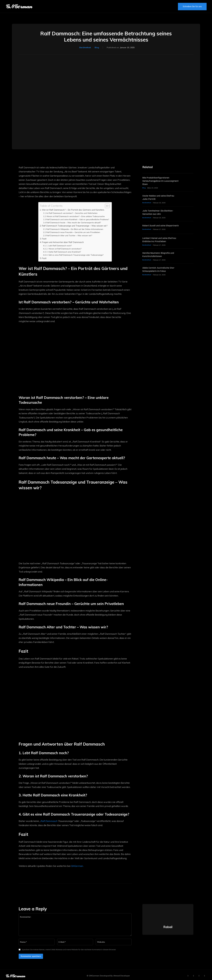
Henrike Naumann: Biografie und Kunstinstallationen (160, 258)
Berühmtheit (85, 48)
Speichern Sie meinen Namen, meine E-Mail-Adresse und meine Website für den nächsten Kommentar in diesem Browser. (69, 946)
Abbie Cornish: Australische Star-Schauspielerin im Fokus (160, 273)
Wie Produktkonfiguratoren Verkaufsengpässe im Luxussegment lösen (157, 181)
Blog (97, 48)
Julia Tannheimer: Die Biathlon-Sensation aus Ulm (159, 213)
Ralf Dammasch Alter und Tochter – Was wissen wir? (69, 235)
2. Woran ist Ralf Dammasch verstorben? (64, 249)
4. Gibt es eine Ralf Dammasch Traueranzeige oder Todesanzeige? (75, 255)
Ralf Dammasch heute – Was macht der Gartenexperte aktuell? (74, 223)
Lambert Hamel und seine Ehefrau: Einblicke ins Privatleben (160, 243)
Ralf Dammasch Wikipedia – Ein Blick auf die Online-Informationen (75, 229)
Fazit (44, 239)
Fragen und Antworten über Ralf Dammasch (63, 242)
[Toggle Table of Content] (106, 206)
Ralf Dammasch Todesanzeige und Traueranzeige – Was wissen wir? (75, 226)
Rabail (168, 923)
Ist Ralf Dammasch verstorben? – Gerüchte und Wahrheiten (72, 213)
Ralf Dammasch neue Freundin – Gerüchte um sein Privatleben (73, 232)
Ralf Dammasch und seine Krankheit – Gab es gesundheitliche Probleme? (78, 219)
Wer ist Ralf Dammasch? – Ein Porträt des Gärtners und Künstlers (73, 210)
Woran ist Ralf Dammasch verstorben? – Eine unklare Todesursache (76, 216)
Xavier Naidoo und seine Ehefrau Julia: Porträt (160, 198)
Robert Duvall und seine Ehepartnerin (155, 228)
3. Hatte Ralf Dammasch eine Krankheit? (64, 252)
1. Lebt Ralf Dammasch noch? (59, 246)
